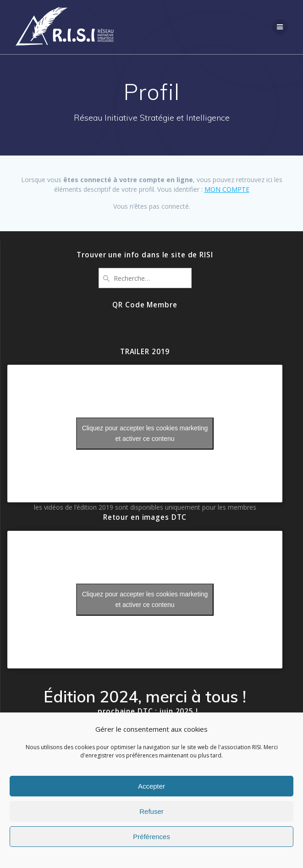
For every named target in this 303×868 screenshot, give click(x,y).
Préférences (151, 837)
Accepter (151, 786)
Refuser (151, 811)
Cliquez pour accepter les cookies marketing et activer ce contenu (145, 433)
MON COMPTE (227, 189)
